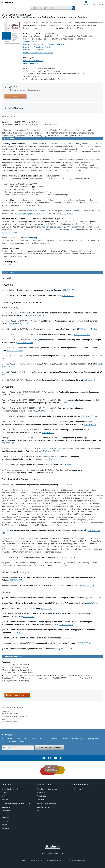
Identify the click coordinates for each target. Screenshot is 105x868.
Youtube (5, 825)
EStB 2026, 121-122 (89, 329)
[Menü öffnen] (101, 2)
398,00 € (24, 89)
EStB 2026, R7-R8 (66, 624)
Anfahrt (5, 796)
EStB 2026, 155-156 (87, 585)
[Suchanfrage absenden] (74, 8)
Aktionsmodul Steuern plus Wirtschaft (38, 52)
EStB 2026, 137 (51, 473)
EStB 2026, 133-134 (89, 416)
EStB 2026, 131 (90, 380)
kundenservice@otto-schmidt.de (29, 213)
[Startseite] (53, 848)
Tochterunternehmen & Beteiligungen (16, 803)
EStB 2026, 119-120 (21, 324)
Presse (4, 793)
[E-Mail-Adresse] (18, 748)
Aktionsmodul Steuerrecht (33, 42)
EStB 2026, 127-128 (15, 350)
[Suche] (51, 8)
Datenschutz (34, 860)
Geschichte (6, 807)
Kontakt (5, 814)
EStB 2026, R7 (95, 598)
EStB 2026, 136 (55, 459)
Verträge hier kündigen (81, 789)
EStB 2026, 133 (66, 403)
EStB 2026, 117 (69, 290)
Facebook (6, 818)
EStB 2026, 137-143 (68, 485)
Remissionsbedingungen (47, 803)
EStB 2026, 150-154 (68, 557)
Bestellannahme (43, 807)
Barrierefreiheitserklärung (55, 860)
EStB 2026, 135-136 (51, 451)
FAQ (38, 811)
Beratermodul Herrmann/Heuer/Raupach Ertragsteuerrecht (46, 44)
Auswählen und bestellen (17, 695)
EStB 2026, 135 (8, 443)
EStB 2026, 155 (16, 580)
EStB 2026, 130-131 (10, 375)
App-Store (46, 227)
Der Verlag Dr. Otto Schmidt (12, 789)
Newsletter (41, 793)
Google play (61, 227)
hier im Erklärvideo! (9, 232)
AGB (43, 860)
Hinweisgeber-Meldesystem (76, 860)
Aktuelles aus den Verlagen (47, 789)
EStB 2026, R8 (17, 632)
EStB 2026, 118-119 (36, 316)
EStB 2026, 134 (90, 424)
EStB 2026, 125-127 (25, 342)
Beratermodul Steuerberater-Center (37, 47)
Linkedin (5, 821)
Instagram (6, 828)
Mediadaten (6, 811)
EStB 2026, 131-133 (20, 395)
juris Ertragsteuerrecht (32, 63)
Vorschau (41, 800)
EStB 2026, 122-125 (82, 334)
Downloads (41, 796)
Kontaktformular (66, 213)
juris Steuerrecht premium (33, 60)
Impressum (24, 860)
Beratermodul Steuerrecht (33, 50)
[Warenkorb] (86, 3)
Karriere (5, 800)
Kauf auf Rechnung (16, 108)
